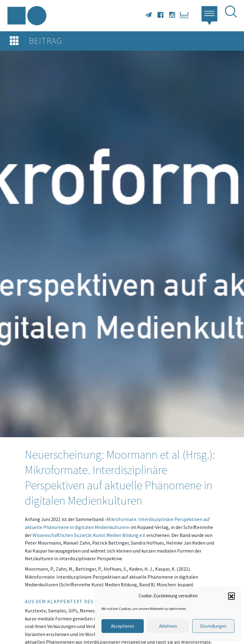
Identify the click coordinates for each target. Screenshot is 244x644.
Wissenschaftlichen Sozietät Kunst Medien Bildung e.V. (89, 535)
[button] (231, 596)
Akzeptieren (123, 626)
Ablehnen (168, 626)
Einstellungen (213, 626)
